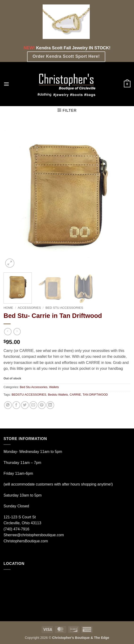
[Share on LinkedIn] (50, 405)
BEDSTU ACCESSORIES (29, 395)
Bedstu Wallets (58, 395)
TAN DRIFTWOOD (95, 395)
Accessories (29, 308)
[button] (6, 84)
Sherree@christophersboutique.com (34, 535)
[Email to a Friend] (33, 405)
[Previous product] (17, 332)
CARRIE (75, 395)
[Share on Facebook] (16, 405)
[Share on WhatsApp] (8, 405)
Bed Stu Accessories (64, 308)
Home (8, 308)
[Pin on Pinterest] (42, 405)
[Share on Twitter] (25, 405)
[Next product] (8, 332)
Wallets (54, 387)
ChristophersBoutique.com (26, 541)
